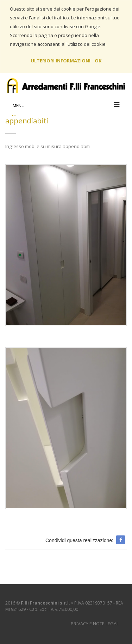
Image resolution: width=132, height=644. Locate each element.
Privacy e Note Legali (95, 624)
